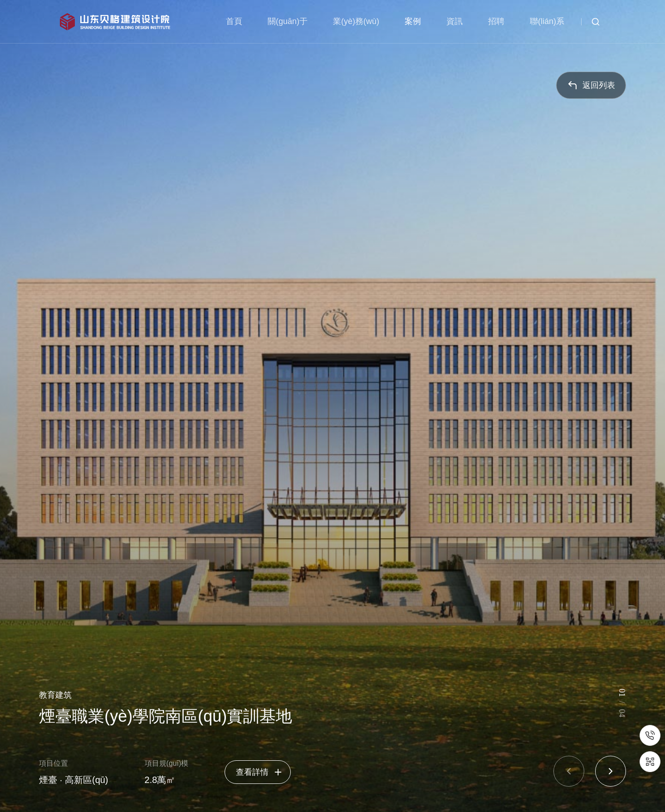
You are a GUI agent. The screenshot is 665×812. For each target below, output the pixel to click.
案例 (413, 21)
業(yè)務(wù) (356, 21)
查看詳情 (259, 772)
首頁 (234, 21)
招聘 (496, 21)
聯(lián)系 (547, 21)
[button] (569, 771)
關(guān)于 (288, 21)
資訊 (455, 21)
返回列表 (591, 85)
